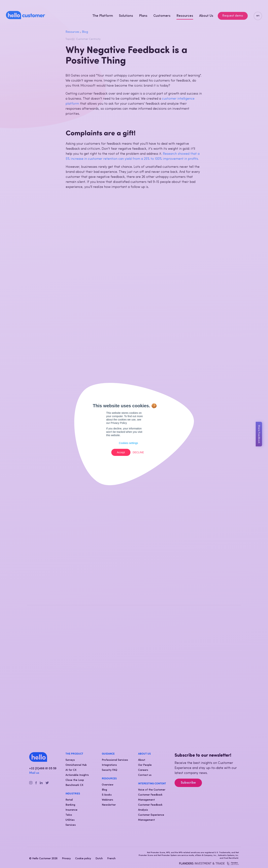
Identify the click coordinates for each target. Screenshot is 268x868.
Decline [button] (138, 452)
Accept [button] (121, 452)
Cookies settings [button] (129, 443)
